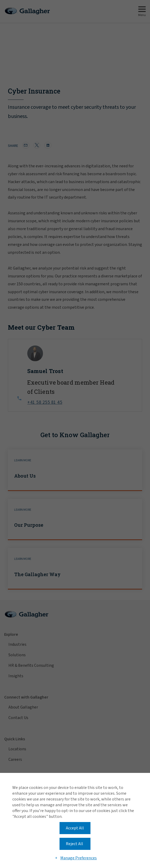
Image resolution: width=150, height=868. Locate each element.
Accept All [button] (75, 828)
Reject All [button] (74, 844)
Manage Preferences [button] (79, 858)
